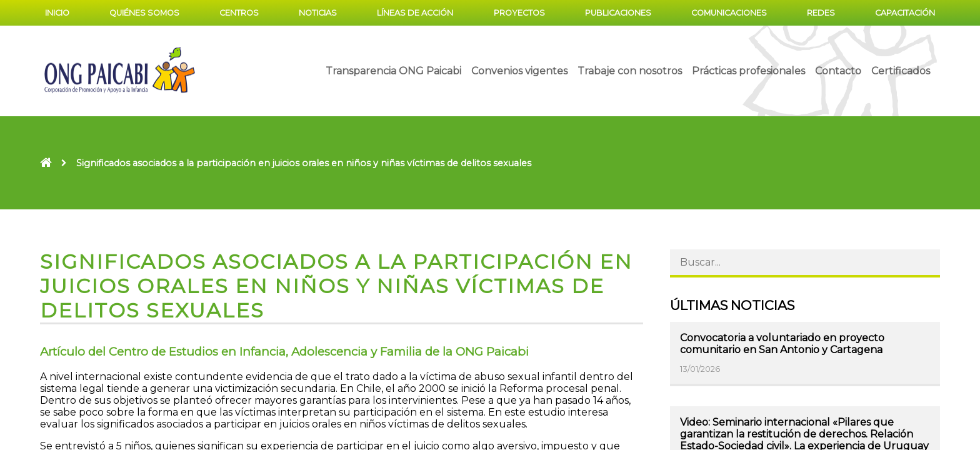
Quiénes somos (144, 13)
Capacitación (905, 13)
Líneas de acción (415, 13)
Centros (239, 13)
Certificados (901, 71)
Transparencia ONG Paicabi (393, 71)
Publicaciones (618, 13)
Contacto (838, 71)
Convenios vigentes (519, 71)
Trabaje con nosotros (630, 71)
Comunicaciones (729, 13)
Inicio (57, 13)
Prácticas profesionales (748, 71)
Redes (821, 13)
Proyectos (519, 13)
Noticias (318, 13)
